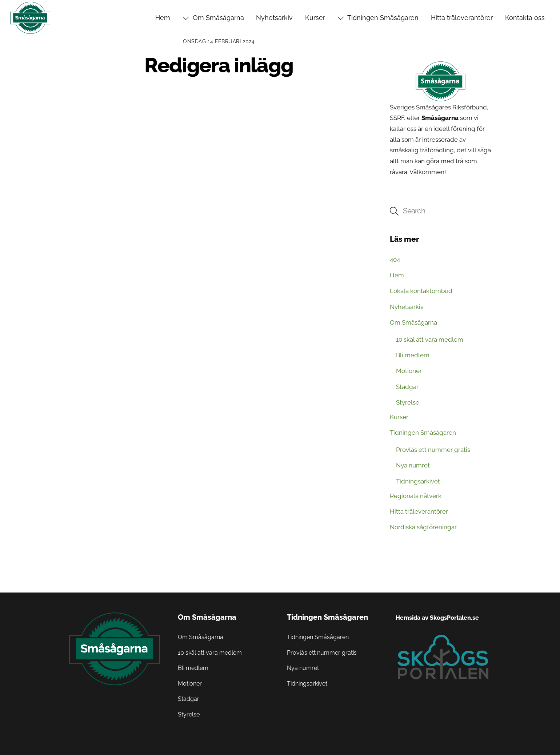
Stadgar (407, 387)
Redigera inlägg (219, 65)
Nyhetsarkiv (274, 18)
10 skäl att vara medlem (430, 340)
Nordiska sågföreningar (423, 527)
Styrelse (408, 402)
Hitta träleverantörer (462, 18)
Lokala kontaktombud (421, 291)
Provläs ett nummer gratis (433, 450)
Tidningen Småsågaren (378, 18)
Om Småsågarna (213, 18)
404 (395, 260)
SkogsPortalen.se (454, 618)
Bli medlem (413, 355)
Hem (163, 18)
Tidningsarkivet (418, 481)
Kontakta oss (525, 18)
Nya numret (413, 465)
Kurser (315, 18)
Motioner (409, 371)
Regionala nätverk (416, 496)
